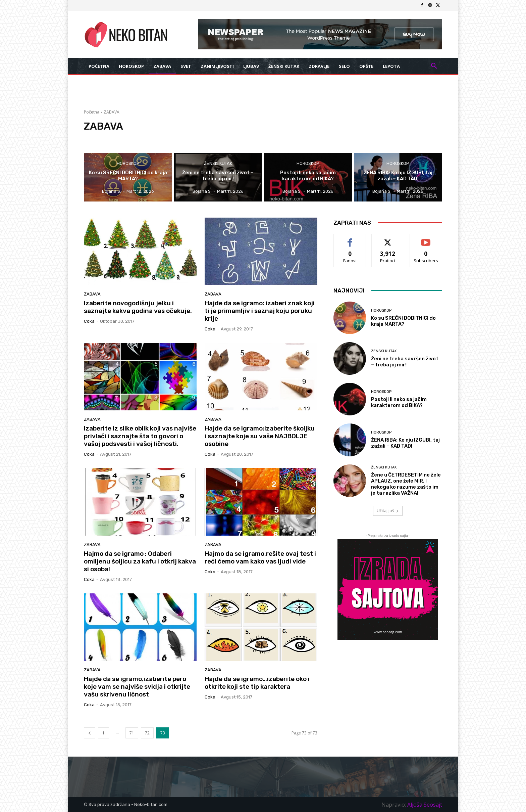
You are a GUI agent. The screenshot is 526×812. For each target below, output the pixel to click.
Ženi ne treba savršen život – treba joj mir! (405, 362)
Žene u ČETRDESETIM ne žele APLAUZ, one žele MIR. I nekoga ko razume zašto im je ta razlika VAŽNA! (406, 484)
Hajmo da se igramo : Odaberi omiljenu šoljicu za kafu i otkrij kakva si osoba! (140, 561)
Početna (92, 112)
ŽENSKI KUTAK (218, 163)
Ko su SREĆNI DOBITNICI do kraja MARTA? (403, 321)
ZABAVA (92, 294)
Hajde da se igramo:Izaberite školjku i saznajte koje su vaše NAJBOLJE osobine (260, 436)
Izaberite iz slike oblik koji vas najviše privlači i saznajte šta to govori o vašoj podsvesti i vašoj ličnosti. (140, 436)
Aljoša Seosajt (425, 805)
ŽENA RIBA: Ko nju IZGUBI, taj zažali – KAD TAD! (405, 443)
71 (132, 733)
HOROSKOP (128, 163)
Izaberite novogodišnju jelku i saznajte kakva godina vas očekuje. (138, 307)
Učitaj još (388, 511)
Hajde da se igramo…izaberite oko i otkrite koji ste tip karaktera (257, 683)
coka (89, 321)
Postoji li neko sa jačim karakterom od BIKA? (399, 402)
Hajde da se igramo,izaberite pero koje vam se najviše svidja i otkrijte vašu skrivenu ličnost (137, 687)
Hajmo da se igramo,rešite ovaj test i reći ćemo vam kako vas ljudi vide (260, 557)
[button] (434, 66)
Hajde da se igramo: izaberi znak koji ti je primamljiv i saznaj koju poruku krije (260, 311)
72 (147, 733)
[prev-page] (90, 733)
